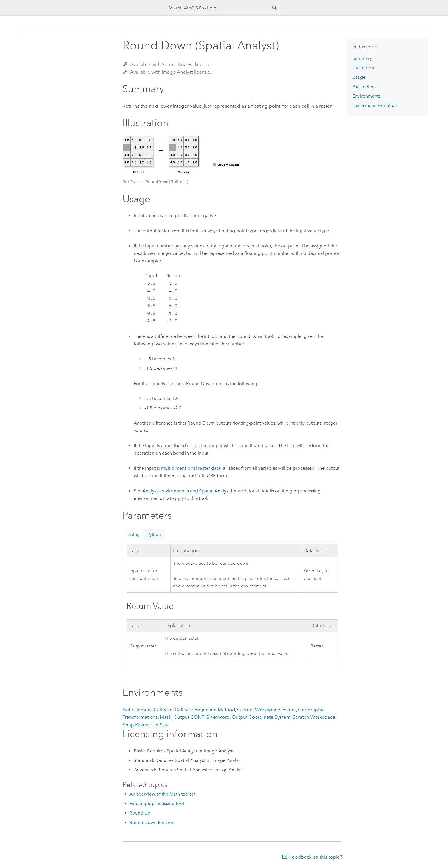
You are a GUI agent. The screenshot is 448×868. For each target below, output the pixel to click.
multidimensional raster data (191, 468)
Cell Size (163, 710)
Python (154, 534)
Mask (166, 717)
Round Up (140, 813)
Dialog (133, 534)
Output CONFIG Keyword (202, 717)
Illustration (363, 68)
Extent (289, 710)
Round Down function (152, 822)
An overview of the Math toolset (162, 794)
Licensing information (375, 105)
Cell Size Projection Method (205, 710)
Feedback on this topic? (316, 857)
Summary (362, 58)
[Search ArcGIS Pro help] (218, 8)
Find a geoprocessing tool (157, 803)
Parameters (364, 87)
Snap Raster (136, 725)
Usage (359, 77)
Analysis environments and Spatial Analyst (186, 491)
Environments (366, 96)
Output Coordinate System (261, 717)
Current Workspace (259, 710)
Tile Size (160, 725)
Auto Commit (137, 710)
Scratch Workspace (314, 717)
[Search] (275, 8)
